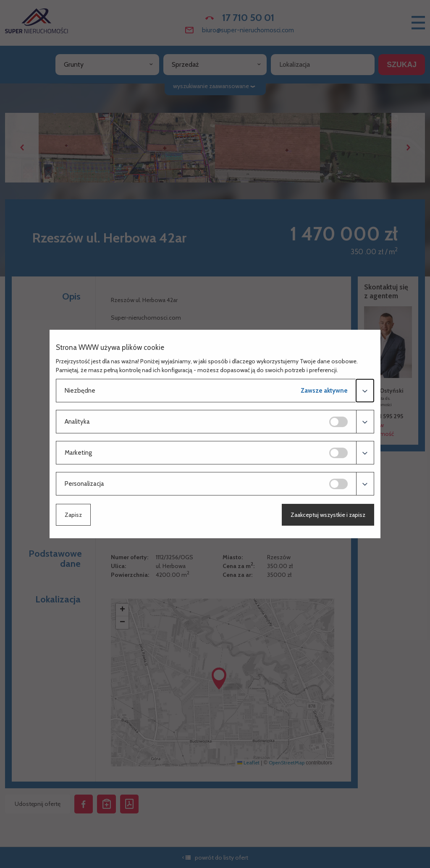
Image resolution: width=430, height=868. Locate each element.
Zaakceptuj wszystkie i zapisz (328, 515)
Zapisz (73, 515)
